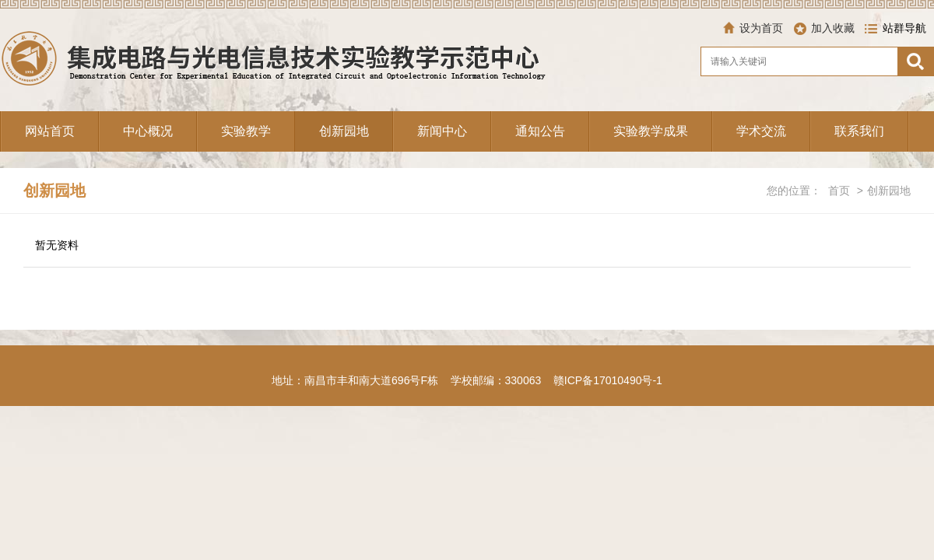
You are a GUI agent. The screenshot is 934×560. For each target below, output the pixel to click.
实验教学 (246, 131)
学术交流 (761, 131)
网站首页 (50, 131)
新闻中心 (442, 131)
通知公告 (540, 131)
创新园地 (344, 131)
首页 (839, 191)
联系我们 (859, 131)
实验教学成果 (651, 131)
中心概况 (148, 131)
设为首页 (761, 28)
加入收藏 (833, 28)
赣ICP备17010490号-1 (608, 380)
